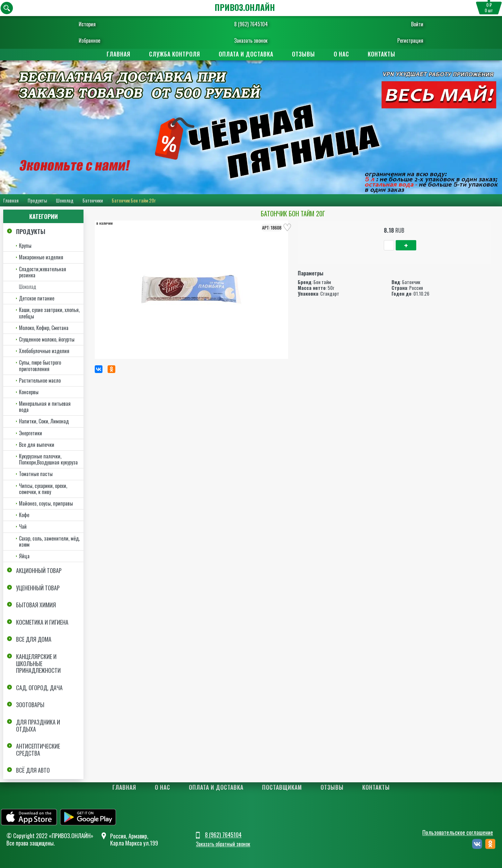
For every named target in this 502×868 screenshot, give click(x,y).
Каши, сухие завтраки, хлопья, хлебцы (49, 313)
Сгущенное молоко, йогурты (47, 339)
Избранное (105, 40)
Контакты (382, 54)
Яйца (24, 556)
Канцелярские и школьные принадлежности (38, 663)
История (103, 24)
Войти (402, 24)
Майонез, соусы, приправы (46, 503)
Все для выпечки (37, 445)
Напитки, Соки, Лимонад (44, 421)
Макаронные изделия (41, 257)
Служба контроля (175, 54)
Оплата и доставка (246, 54)
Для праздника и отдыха (38, 725)
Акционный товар (39, 570)
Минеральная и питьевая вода (45, 407)
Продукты (37, 200)
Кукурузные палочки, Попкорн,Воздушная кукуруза (48, 459)
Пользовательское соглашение (458, 833)
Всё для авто (33, 770)
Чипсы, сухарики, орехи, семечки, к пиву (43, 489)
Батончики (93, 200)
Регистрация (395, 40)
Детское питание (37, 298)
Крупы (25, 246)
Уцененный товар (38, 588)
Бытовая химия (36, 605)
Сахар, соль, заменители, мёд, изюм (49, 541)
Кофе (24, 515)
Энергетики (31, 433)
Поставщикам (282, 787)
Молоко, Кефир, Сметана (44, 328)
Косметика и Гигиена (42, 622)
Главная (119, 54)
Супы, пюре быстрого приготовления (40, 365)
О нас (341, 54)
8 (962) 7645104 (251, 24)
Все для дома (34, 639)
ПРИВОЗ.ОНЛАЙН (245, 7)
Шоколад (65, 200)
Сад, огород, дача (39, 688)
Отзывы (304, 54)
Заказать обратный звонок (223, 844)
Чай (23, 526)
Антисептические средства (38, 750)
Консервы (29, 392)
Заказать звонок (251, 40)
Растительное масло (40, 380)
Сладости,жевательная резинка (43, 272)
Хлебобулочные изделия (44, 351)
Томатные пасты (36, 474)
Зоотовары (30, 705)
